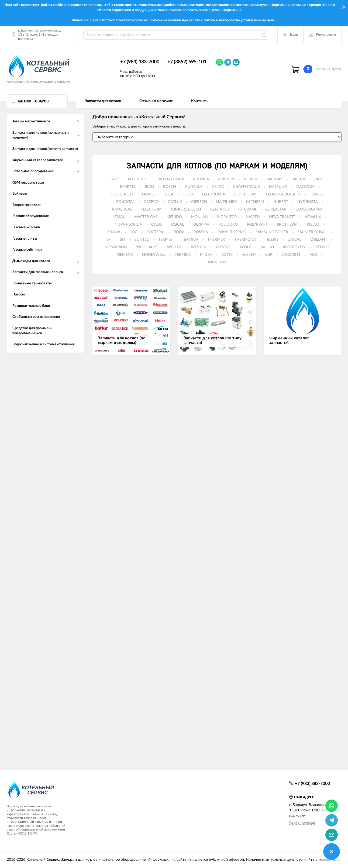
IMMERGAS (122, 209)
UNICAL (294, 240)
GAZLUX (175, 202)
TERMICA (190, 240)
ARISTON (226, 179)
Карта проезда (302, 822)
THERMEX (216, 240)
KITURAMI (247, 209)
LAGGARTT (291, 255)
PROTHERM (287, 225)
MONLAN (199, 217)
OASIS (157, 225)
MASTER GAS (146, 217)
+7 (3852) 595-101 (187, 62)
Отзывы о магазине (156, 101)
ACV (115, 179)
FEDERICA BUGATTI (283, 194)
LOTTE (227, 255)
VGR (269, 255)
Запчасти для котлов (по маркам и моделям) (217, 166)
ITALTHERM (151, 209)
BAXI (318, 179)
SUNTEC (142, 240)
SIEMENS (125, 255)
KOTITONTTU (295, 247)
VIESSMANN (116, 247)
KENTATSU (220, 209)
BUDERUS (194, 187)
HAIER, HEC (226, 202)
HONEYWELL (154, 255)
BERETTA (128, 187)
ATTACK (250, 179)
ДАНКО (267, 247)
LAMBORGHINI (309, 209)
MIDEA (206, 255)
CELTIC (218, 187)
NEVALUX (313, 217)
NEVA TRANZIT (282, 217)
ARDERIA (201, 179)
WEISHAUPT (147, 247)
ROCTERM (155, 232)
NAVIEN (253, 217)
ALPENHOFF (139, 179)
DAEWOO (305, 187)
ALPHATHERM (171, 179)
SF (109, 240)
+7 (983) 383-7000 (140, 62)
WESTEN (199, 247)
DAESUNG (278, 187)
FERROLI (317, 194)
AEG (313, 255)
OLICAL (178, 225)
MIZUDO (174, 217)
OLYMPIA (201, 225)
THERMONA (245, 240)
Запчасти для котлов (103, 101)
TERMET (166, 240)
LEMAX (119, 217)
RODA (179, 232)
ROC (133, 232)
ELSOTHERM (245, 194)
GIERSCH (199, 202)
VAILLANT (319, 240)
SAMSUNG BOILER (272, 232)
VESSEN (249, 255)
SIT (123, 240)
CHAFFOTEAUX (246, 187)
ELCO (188, 194)
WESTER (223, 247)
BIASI (149, 187)
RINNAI (114, 232)
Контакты (200, 101)
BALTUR (298, 179)
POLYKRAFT (257, 225)
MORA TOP (227, 217)
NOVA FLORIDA (128, 225)
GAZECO (151, 202)
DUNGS (149, 194)
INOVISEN (217, 262)
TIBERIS (272, 240)
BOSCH (170, 187)
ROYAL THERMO (232, 232)
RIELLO (313, 225)
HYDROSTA (307, 202)
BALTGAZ (274, 179)
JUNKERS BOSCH (186, 209)
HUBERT (281, 202)
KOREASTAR (276, 209)
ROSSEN (201, 232)
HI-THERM (255, 202)
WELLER (174, 247)
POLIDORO (228, 225)
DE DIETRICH (121, 194)
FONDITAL (125, 202)
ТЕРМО (322, 247)
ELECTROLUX (213, 194)
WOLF (245, 247)
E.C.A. (169, 194)
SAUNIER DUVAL (312, 232)
